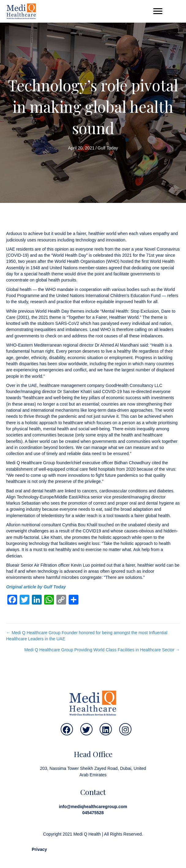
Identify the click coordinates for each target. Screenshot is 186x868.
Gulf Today (108, 148)
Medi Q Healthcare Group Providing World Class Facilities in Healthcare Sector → (102, 650)
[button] (158, 11)
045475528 (93, 813)
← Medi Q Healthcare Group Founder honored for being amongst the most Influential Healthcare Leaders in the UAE (87, 636)
